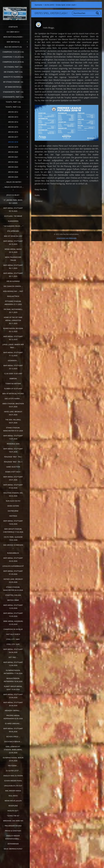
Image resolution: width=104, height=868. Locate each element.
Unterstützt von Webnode (66, 238)
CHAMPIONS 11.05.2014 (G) (13, 57)
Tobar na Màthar (13, 384)
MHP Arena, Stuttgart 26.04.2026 (13, 704)
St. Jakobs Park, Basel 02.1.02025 (13, 202)
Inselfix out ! (13, 811)
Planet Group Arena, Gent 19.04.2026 (13, 688)
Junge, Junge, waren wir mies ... (13, 346)
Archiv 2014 (13, 122)
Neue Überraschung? (13, 849)
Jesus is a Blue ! (13, 195)
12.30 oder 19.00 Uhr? (13, 374)
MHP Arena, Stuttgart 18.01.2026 (13, 450)
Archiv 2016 (13, 132)
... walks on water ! (13, 182)
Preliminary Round (13, 826)
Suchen (97, 13)
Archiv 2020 (13, 152)
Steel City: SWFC (13, 639)
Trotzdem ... (13, 766)
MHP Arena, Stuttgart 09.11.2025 (13, 275)
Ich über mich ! (13, 32)
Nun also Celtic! (13, 501)
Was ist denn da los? (13, 236)
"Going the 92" (13, 816)
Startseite (13, 27)
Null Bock (13, 796)
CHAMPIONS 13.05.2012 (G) (13, 52)
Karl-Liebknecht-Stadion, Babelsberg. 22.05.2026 (13, 750)
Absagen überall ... (13, 710)
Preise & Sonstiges (13, 831)
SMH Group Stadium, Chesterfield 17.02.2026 (13, 530)
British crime (13, 600)
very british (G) (13, 42)
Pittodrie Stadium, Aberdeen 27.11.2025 (13, 303)
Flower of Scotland (13, 389)
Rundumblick (13, 553)
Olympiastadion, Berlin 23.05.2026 (13, 759)
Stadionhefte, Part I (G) (13, 92)
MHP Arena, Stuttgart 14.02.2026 (13, 522)
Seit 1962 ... (13, 657)
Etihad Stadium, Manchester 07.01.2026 (13, 429)
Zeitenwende (13, 844)
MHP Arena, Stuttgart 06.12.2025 (13, 338)
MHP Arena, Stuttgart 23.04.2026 (13, 696)
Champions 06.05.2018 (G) (13, 62)
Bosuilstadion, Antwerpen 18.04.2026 (13, 680)
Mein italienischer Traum (13, 259)
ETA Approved (13, 231)
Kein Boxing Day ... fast (13, 291)
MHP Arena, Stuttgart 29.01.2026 (13, 478)
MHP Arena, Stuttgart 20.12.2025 (13, 367)
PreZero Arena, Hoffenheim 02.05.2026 (13, 717)
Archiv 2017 (13, 137)
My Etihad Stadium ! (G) (13, 82)
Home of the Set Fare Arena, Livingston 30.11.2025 (13, 320)
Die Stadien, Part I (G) (13, 67)
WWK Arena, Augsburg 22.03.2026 (13, 623)
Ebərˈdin (13, 379)
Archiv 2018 (13, 142)
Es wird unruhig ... (13, 724)
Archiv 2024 (13, 172)
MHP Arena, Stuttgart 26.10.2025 (13, 243)
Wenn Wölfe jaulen (13, 801)
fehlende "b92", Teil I (13, 457)
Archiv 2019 (13, 147)
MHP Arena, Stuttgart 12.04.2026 (13, 664)
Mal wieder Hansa (13, 791)
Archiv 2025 (13, 177)
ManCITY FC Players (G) (13, 77)
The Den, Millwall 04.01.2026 (13, 421)
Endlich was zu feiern (13, 776)
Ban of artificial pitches (13, 394)
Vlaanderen (13, 221)
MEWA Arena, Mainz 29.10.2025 (13, 251)
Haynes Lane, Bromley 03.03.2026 (13, 581)
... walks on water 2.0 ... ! (13, 188)
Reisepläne (13, 806)
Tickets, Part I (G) (13, 102)
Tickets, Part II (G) (13, 107)
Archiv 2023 (13, 167)
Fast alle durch (13, 634)
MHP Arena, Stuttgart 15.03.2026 (13, 615)
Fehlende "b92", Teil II (13, 462)
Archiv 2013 (13, 117)
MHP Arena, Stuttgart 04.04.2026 (13, 651)
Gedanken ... (13, 361)
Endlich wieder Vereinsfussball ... (13, 837)
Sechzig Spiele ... (13, 737)
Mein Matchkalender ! (13, 37)
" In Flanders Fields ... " (13, 226)
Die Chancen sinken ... (13, 286)
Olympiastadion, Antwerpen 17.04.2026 (13, 672)
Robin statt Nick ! (13, 472)
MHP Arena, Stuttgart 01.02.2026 (13, 486)
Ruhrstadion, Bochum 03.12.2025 (13, 330)
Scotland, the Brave (13, 216)
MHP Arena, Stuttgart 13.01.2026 (13, 437)
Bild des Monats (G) (13, 47)
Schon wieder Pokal (13, 781)
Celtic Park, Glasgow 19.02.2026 (13, 538)
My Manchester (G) (13, 87)
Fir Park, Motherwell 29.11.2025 (13, 311)
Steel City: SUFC (13, 644)
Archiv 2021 (13, 157)
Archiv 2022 (13, 162)
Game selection (13, 467)
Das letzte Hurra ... (13, 399)
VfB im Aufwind (13, 281)
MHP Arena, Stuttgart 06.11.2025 (13, 267)
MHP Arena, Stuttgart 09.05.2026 (13, 730)
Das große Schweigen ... (13, 546)
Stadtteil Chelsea (13, 595)
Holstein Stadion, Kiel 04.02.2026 (13, 494)
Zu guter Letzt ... (13, 771)
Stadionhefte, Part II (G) (13, 97)
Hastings (13, 516)
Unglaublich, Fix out (13, 786)
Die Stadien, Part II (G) (13, 72)
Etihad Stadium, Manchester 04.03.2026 (13, 589)
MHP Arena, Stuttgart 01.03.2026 (13, 573)
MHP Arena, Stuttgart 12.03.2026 (13, 607)
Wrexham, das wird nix (13, 821)
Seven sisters (13, 506)
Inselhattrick (13, 296)
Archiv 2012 (13, 112)
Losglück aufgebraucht (13, 566)
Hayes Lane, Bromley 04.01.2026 (13, 413)
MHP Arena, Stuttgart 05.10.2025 (13, 210)
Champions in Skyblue (13, 629)
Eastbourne (13, 511)
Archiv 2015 (13, 127)
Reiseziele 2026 (13, 444)
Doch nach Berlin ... (13, 742)
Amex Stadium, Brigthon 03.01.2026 (13, 405)
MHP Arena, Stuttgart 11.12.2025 (13, 354)
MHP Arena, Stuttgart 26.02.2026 (13, 560)
